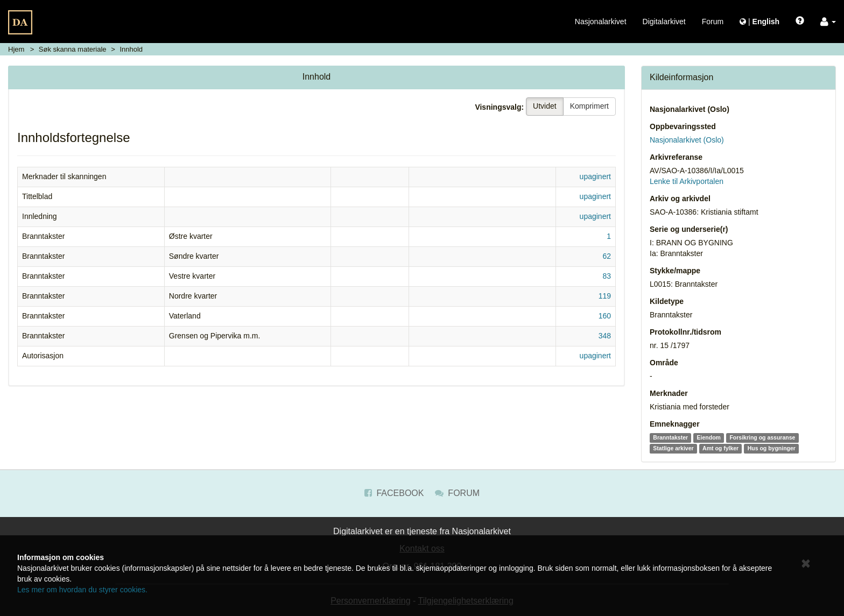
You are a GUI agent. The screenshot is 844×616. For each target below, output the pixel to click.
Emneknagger (675, 424)
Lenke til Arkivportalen (687, 181)
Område (664, 363)
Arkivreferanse (676, 157)
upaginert (595, 176)
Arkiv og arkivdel (680, 199)
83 (607, 276)
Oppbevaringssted (683, 126)
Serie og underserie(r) (689, 229)
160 (605, 316)
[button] (828, 22)
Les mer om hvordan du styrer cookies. (82, 590)
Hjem (16, 49)
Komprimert (589, 106)
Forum (713, 22)
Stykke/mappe (675, 271)
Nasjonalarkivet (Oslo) (690, 109)
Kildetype (667, 301)
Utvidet (545, 106)
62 (607, 256)
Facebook (394, 493)
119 (605, 296)
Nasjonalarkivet (601, 22)
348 (605, 336)
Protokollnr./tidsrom (685, 332)
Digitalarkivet (664, 22)
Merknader (669, 393)
